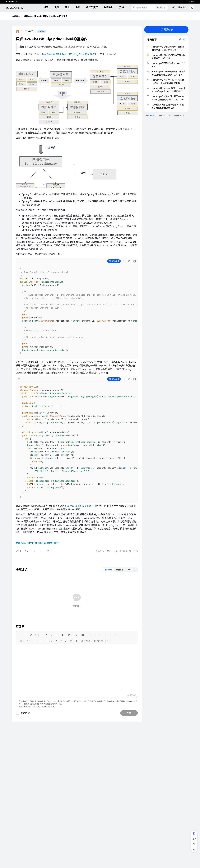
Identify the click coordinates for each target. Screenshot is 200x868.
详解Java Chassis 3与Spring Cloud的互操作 (46, 16)
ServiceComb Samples (79, 506)
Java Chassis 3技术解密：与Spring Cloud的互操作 (68, 54)
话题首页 (16, 16)
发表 (129, 713)
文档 (173, 8)
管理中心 (182, 8)
